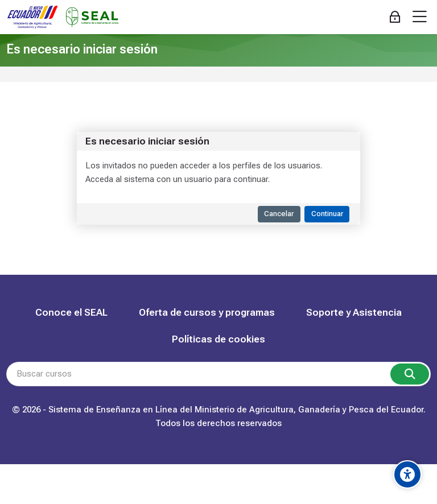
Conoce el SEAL (71, 312)
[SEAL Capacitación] (63, 17)
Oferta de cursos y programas (207, 312)
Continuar (327, 214)
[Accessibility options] (407, 474)
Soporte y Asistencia (354, 312)
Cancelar (279, 214)
